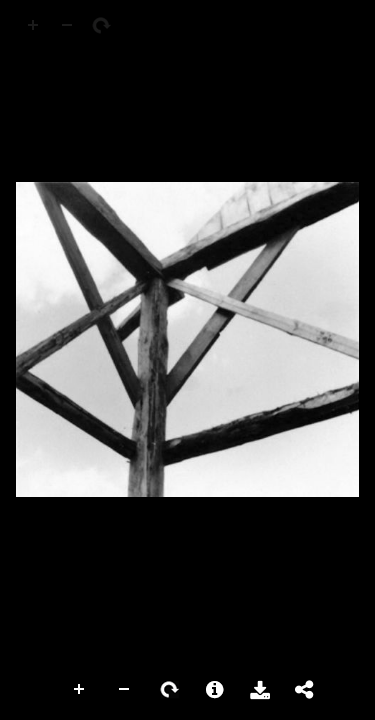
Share (305, 690)
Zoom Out (125, 690)
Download (260, 690)
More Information (215, 690)
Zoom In (80, 690)
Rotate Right (170, 690)
